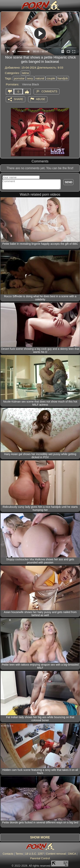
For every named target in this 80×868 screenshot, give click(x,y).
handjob (63, 78)
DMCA (72, 854)
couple (51, 78)
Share (18, 99)
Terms (19, 854)
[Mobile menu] (3, 5)
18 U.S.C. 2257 (34, 854)
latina (25, 73)
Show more (40, 837)
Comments (50, 91)
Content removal (56, 854)
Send (68, 182)
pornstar (19, 78)
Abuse (41, 99)
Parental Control (40, 858)
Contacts (8, 854)
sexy (30, 78)
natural (40, 78)
